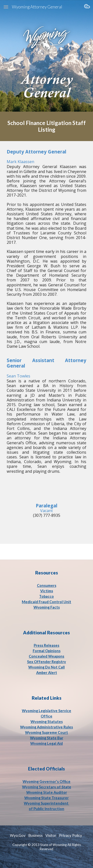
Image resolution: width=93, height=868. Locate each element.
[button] (6, 7)
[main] (47, 126)
